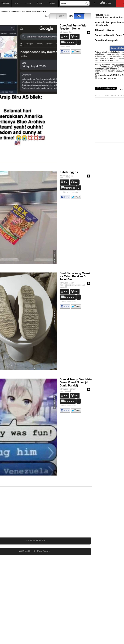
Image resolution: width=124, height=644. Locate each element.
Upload (109, 3)
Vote (17, 3)
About (97, 95)
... (79, 42)
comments (67, 47)
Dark (56, 16)
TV (103, 95)
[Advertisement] (66, 509)
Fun (66, 37)
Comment (69, 42)
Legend (28, 3)
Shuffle (52, 3)
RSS (107, 95)
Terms (114, 95)
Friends (40, 3)
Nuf (76, 37)
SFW (80, 16)
